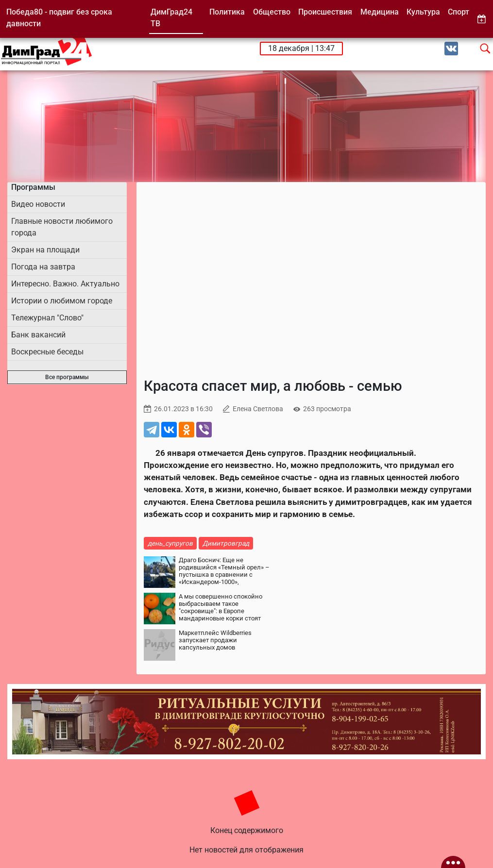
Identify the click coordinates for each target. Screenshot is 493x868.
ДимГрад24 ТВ (171, 18)
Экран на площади (45, 250)
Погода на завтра (43, 267)
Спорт (459, 12)
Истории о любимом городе (62, 301)
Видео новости (38, 204)
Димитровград (226, 543)
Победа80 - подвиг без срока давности (59, 18)
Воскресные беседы (47, 352)
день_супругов (170, 543)
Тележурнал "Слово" (47, 318)
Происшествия (325, 12)
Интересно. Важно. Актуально (65, 284)
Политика (227, 12)
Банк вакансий (38, 335)
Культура (423, 12)
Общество (272, 12)
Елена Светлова (258, 409)
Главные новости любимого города (62, 227)
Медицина (380, 12)
